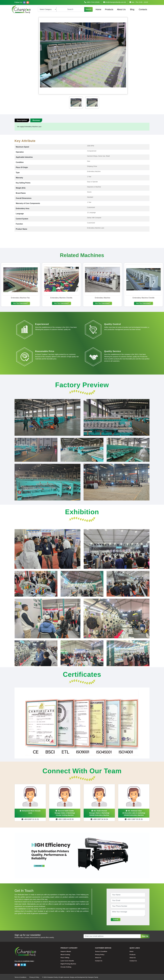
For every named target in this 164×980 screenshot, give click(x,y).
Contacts (143, 9)
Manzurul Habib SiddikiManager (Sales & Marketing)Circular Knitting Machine (65, 813)
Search (88, 9)
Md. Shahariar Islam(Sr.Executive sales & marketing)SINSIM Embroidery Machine (134, 813)
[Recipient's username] (112, 936)
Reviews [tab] (36, 120)
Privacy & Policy (34, 977)
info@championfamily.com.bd (115, 2)
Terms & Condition (101, 951)
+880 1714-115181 (92, 2)
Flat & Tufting (65, 958)
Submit (116, 919)
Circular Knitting (66, 967)
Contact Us (99, 961)
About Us (121, 9)
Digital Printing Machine (68, 964)
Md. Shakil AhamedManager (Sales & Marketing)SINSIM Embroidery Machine (99, 813)
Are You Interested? (21, 303)
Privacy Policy (100, 955)
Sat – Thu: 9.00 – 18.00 (139, 2)
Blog (132, 9)
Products (109, 9)
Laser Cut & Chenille (67, 961)
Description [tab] (22, 120)
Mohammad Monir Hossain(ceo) (30, 812)
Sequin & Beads (66, 951)
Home (98, 9)
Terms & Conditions (20, 977)
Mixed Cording (65, 955)
